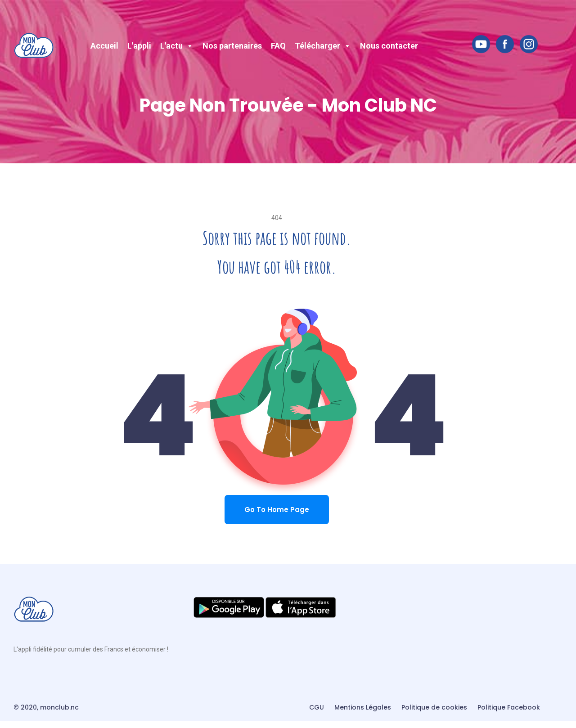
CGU (317, 707)
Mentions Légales (363, 707)
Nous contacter (389, 46)
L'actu (177, 46)
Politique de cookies (434, 707)
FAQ (278, 46)
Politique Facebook (509, 707)
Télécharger (323, 46)
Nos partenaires (232, 46)
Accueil (104, 46)
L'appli (139, 46)
